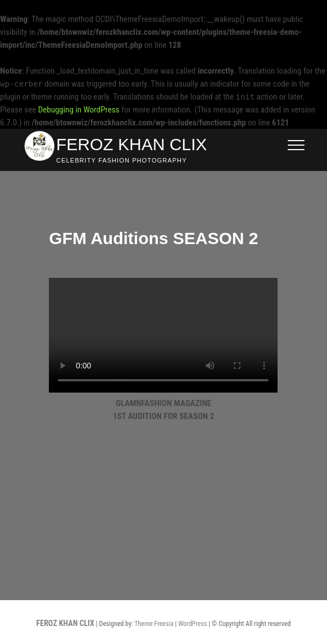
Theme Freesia (154, 624)
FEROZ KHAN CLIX (131, 144)
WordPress (192, 624)
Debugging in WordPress (79, 110)
